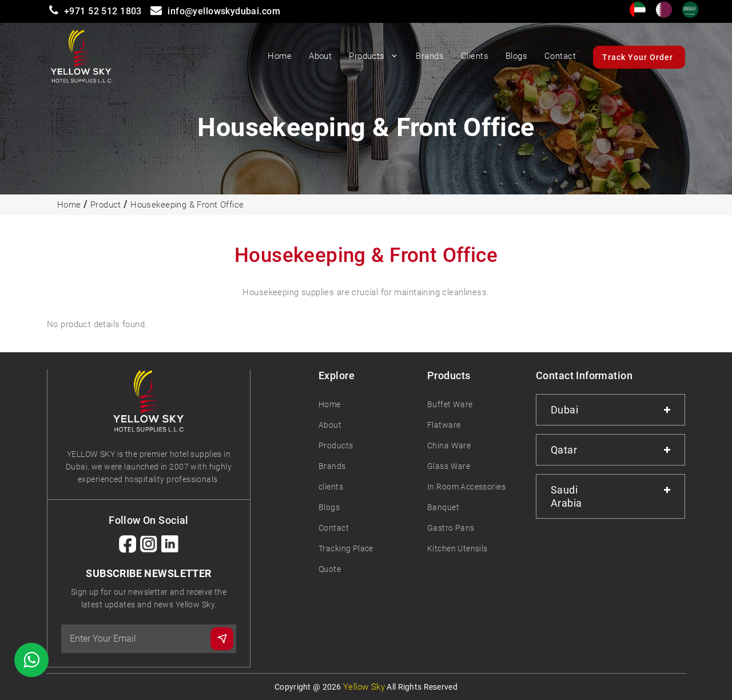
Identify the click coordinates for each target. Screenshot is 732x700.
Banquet (443, 507)
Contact (560, 56)
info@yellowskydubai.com (224, 11)
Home (280, 56)
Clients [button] (475, 56)
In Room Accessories (466, 487)
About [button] (320, 56)
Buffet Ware (450, 404)
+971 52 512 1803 (103, 11)
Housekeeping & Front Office (187, 205)
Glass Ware (449, 466)
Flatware (444, 425)
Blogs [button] (516, 56)
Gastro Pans (451, 528)
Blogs (329, 507)
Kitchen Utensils (457, 548)
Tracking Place (346, 548)
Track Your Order (638, 57)
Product (106, 205)
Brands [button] (430, 56)
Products (374, 56)
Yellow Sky (364, 687)
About (330, 425)
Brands (332, 466)
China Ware (449, 446)
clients (331, 487)
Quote (330, 569)
